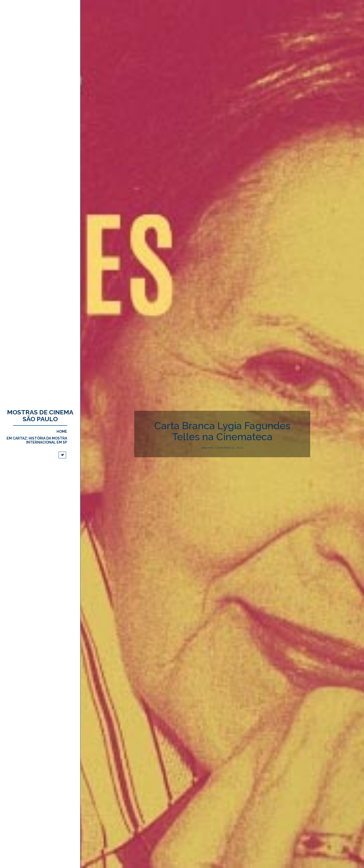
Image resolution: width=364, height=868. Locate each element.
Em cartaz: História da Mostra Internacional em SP (37, 440)
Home (62, 431)
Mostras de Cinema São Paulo (40, 416)
